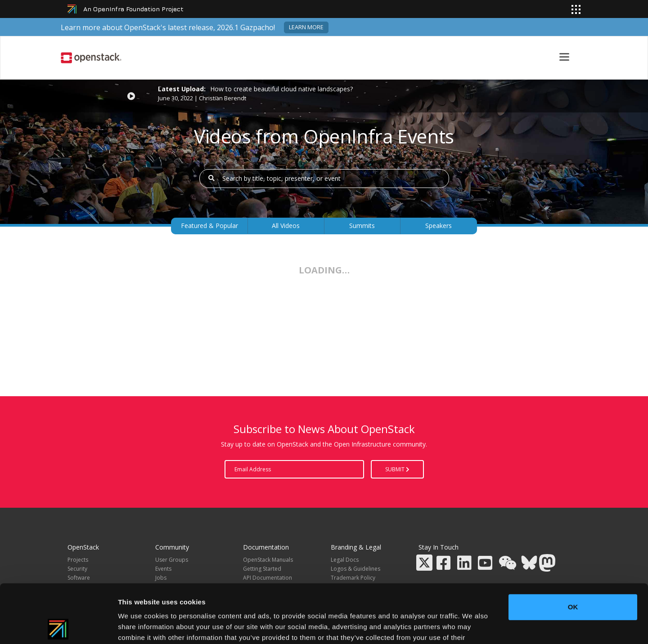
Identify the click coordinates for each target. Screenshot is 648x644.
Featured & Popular (209, 226)
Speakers (439, 226)
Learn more (306, 27)
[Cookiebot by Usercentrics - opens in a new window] (58, 626)
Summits (362, 226)
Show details (472, 626)
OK (573, 548)
